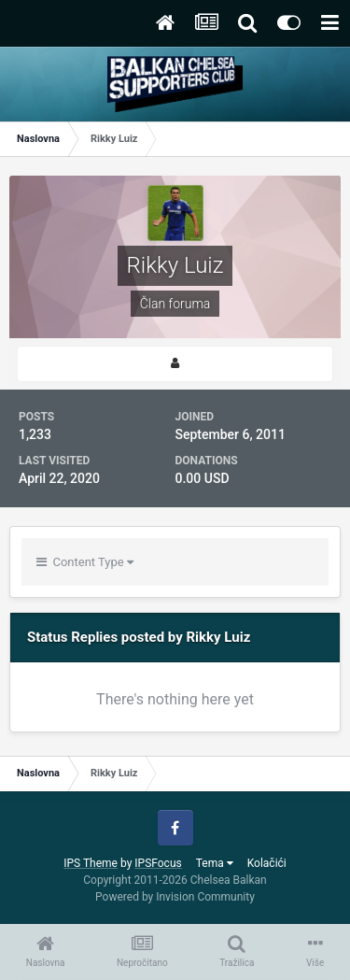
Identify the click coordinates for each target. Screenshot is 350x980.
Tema (215, 863)
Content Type (85, 562)
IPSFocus (158, 863)
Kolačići (267, 863)
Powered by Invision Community (175, 897)
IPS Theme (91, 863)
